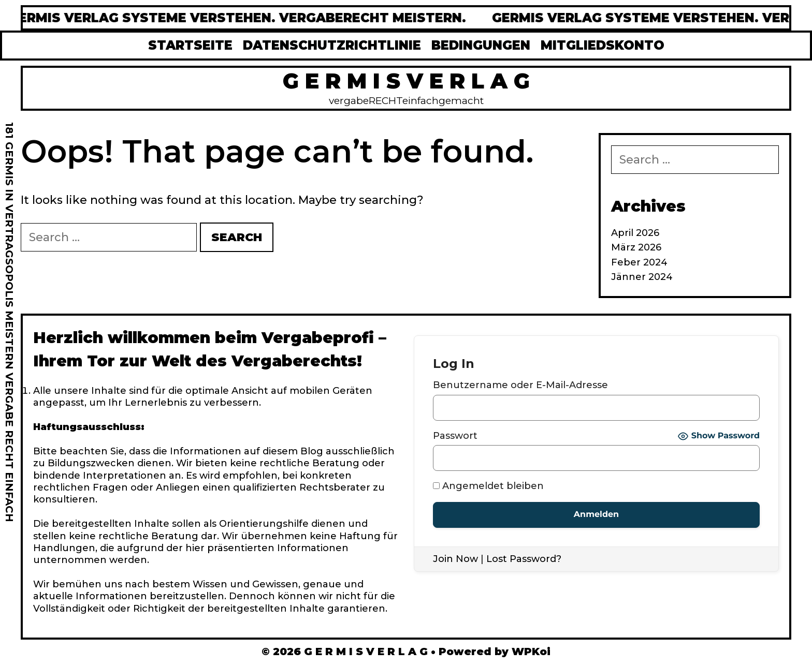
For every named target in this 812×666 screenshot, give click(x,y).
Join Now (455, 559)
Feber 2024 (639, 262)
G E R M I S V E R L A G (406, 81)
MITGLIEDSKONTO (603, 45)
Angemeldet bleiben (488, 486)
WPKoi (531, 652)
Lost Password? (524, 559)
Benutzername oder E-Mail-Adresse (520, 385)
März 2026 (636, 247)
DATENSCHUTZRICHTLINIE (332, 45)
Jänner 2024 (642, 277)
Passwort (455, 436)
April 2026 (635, 233)
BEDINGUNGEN (481, 45)
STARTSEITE (190, 45)
